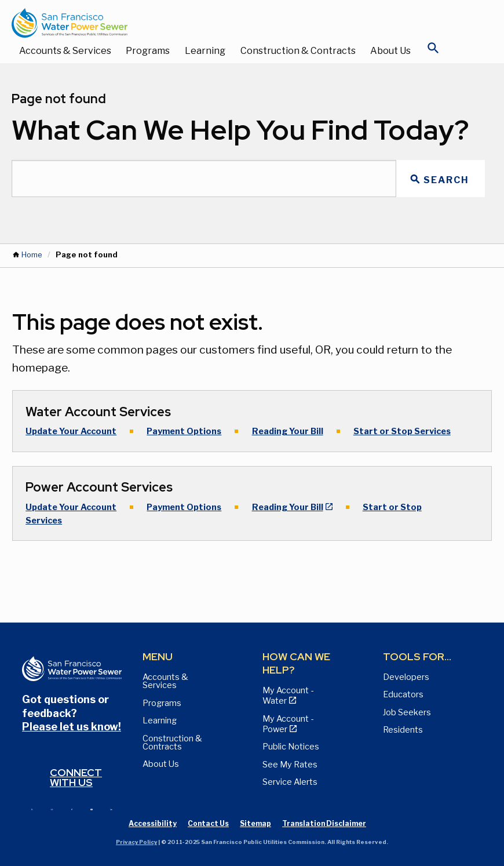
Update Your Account (71, 431)
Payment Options (184, 431)
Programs (148, 51)
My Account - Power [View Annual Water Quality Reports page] (288, 724)
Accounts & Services (65, 51)
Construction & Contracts (298, 51)
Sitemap (255, 823)
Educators (403, 694)
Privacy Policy (136, 842)
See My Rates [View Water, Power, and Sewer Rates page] (290, 765)
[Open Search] (433, 51)
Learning (205, 51)
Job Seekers (407, 712)
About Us (390, 51)
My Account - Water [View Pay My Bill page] (288, 696)
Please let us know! (72, 727)
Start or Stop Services (402, 431)
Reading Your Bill (288, 431)
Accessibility (153, 823)
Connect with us (76, 778)
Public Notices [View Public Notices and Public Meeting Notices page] (291, 747)
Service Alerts (290, 782)
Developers (406, 677)
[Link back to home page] (240, 23)
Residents (403, 730)
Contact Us (208, 823)
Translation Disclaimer (324, 823)
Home (32, 255)
